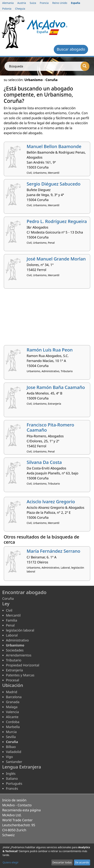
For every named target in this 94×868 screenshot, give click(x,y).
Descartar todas (62, 862)
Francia (44, 3)
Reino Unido (60, 3)
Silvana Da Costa (44, 462)
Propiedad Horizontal (23, 665)
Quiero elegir (11, 862)
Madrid (12, 692)
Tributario (14, 660)
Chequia (20, 9)
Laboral (12, 635)
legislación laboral (20, 630)
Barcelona (14, 697)
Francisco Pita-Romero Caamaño (50, 427)
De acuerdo (82, 862)
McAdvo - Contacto (17, 805)
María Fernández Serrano (53, 551)
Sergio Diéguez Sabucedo (54, 184)
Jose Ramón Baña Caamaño (56, 387)
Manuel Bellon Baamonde (54, 146)
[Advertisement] (47, 318)
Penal (10, 625)
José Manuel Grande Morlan (56, 259)
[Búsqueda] (85, 66)
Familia (11, 620)
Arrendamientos (19, 655)
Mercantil (13, 615)
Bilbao (11, 747)
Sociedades (15, 650)
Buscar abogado (71, 49)
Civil (9, 610)
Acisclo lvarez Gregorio (51, 501)
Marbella (13, 727)
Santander (14, 762)
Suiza (33, 3)
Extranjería (14, 670)
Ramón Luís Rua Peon (50, 350)
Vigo (9, 757)
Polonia (7, 9)
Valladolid (14, 752)
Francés (12, 788)
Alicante (12, 717)
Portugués (14, 783)
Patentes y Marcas (20, 675)
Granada (13, 702)
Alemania (8, 3)
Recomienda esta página (22, 810)
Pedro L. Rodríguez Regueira (57, 221)
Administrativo (17, 640)
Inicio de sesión (14, 800)
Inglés (11, 773)
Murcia (11, 732)
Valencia (12, 712)
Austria (22, 3)
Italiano (12, 778)
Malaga (12, 707)
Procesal (13, 680)
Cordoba (13, 722)
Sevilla (11, 737)
